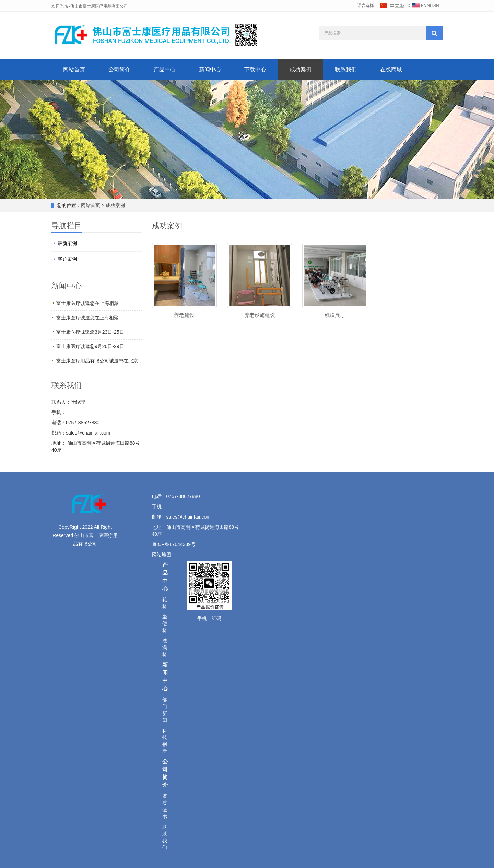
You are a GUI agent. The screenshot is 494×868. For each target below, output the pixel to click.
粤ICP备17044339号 (174, 544)
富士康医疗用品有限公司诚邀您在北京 (97, 361)
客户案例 (67, 259)
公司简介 (119, 69)
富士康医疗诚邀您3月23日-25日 (90, 332)
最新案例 (67, 243)
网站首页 (74, 69)
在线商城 (391, 69)
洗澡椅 (165, 647)
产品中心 (165, 69)
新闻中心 (210, 69)
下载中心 (255, 69)
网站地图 (162, 555)
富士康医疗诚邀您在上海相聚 (87, 303)
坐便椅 (165, 623)
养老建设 (184, 315)
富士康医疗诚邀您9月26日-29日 (90, 346)
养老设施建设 (260, 315)
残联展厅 (335, 315)
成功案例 (301, 69)
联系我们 (346, 69)
